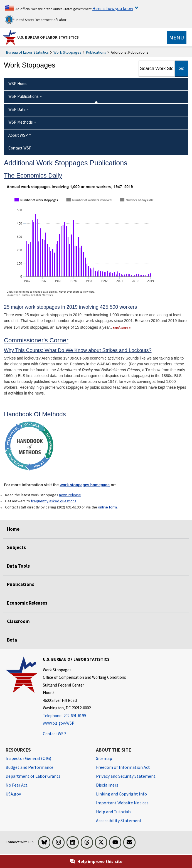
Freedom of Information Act (123, 767)
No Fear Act (17, 785)
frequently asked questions (54, 501)
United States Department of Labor (35, 19)
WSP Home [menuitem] (18, 83)
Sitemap (104, 758)
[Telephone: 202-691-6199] (84, 716)
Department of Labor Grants (33, 776)
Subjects (16, 547)
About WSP (18, 135)
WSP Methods (21, 122)
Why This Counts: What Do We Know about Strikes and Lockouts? (78, 350)
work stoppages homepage (85, 485)
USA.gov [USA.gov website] (13, 794)
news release (70, 495)
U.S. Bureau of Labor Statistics (48, 37)
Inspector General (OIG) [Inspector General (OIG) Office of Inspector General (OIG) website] (28, 758)
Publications (96, 52)
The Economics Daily (33, 175)
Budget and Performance (29, 767)
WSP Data (17, 109)
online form (107, 507)
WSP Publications (24, 96)
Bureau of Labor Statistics (27, 52)
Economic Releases (27, 603)
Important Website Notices (122, 803)
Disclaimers (107, 785)
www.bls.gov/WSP (59, 723)
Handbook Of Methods (35, 414)
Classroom (18, 621)
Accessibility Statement (119, 820)
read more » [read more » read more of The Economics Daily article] (122, 327)
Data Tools (18, 566)
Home (13, 529)
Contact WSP (54, 734)
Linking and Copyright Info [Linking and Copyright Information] (121, 794)
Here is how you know (113, 8)
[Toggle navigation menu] (177, 38)
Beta (12, 640)
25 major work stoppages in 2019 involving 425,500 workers (70, 307)
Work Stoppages (67, 52)
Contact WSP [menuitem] (20, 148)
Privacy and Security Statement (126, 776)
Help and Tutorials (114, 812)
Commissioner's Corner (36, 340)
